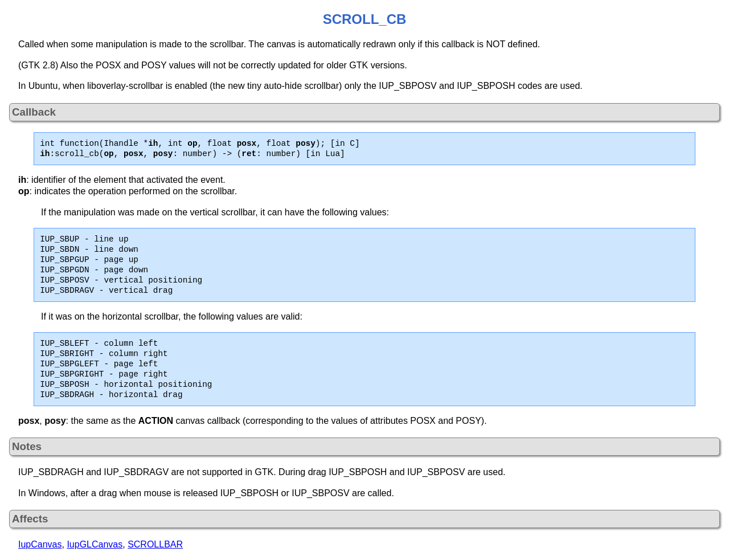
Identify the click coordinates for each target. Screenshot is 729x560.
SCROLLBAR (155, 544)
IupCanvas (40, 544)
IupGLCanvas (95, 544)
